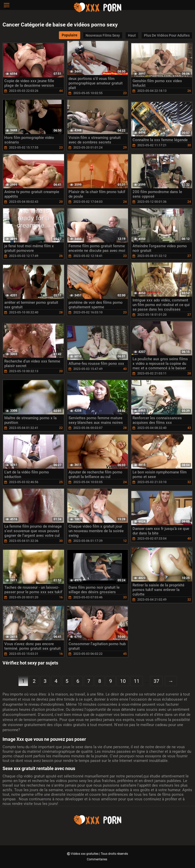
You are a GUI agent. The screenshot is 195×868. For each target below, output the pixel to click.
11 (137, 681)
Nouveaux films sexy (103, 35)
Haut (132, 35)
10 (123, 681)
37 (156, 681)
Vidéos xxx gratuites (85, 854)
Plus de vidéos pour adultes (167, 35)
